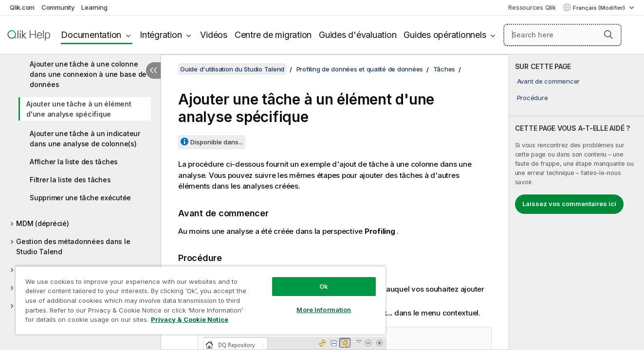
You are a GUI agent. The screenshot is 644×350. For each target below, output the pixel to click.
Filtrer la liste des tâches (70, 180)
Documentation (91, 35)
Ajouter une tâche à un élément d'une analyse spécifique (79, 109)
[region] (201, 300)
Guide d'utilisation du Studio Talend (232, 69)
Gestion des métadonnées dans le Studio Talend (73, 246)
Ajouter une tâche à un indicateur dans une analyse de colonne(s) (85, 139)
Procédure (533, 98)
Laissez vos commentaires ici (569, 204)
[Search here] (562, 35)
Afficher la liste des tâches (74, 162)
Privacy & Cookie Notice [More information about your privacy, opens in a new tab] (190, 319)
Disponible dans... (217, 142)
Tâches (444, 69)
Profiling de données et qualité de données (360, 69)
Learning (94, 7)
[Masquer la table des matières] (153, 70)
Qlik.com (22, 7)
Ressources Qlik (532, 7)
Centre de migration (273, 35)
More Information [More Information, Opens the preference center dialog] (324, 310)
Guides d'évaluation (358, 35)
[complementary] (577, 202)
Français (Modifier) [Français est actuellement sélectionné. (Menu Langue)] (600, 8)
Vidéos (214, 35)
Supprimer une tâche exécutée (80, 198)
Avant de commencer (549, 81)
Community (58, 7)
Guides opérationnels (445, 35)
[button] (608, 35)
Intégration (161, 35)
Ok (324, 286)
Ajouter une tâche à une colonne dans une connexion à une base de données (88, 74)
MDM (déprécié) (43, 223)
